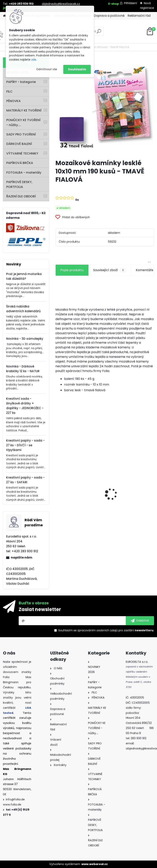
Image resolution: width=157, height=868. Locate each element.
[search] (99, 33)
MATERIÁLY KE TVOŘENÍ (24, 110)
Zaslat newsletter (40, 609)
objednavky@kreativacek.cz (61, 4)
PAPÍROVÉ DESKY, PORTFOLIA (19, 184)
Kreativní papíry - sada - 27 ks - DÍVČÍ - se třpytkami (25, 445)
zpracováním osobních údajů (98, 630)
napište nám (22, 557)
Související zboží (110, 270)
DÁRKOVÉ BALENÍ (19, 144)
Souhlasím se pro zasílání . (106, 630)
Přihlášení (130, 3)
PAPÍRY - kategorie (21, 82)
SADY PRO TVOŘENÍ (21, 134)
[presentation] (58, 487)
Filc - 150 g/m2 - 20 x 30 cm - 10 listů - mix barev (79, 511)
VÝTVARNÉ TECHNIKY (22, 153)
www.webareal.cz (95, 864)
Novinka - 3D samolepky (25, 339)
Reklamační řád (139, 16)
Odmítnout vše (47, 69)
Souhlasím (77, 69)
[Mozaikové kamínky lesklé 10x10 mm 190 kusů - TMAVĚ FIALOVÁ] (105, 107)
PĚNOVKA (13, 101)
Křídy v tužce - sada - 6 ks (129, 501)
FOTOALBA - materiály (24, 173)
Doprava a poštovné (109, 16)
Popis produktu (72, 270)
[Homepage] (4, 16)
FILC (9, 92)
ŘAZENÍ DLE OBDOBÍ (21, 196)
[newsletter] (140, 621)
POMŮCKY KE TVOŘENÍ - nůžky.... (23, 122)
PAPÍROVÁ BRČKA (20, 163)
